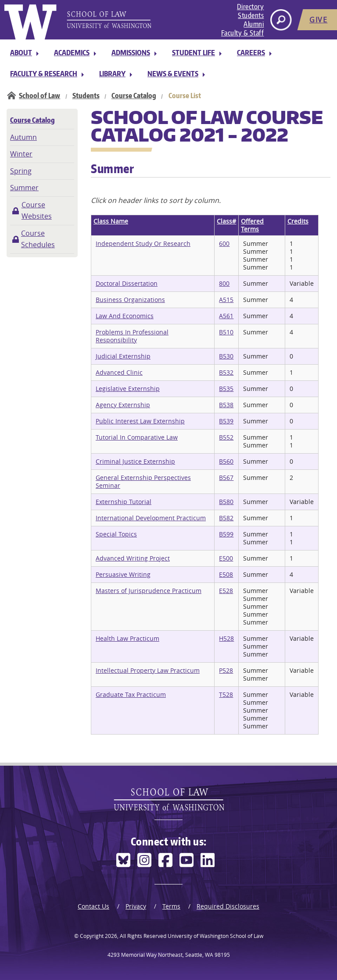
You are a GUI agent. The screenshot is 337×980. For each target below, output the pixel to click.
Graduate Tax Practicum (131, 694)
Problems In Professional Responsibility (132, 336)
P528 (226, 670)
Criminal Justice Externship (135, 461)
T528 (226, 694)
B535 (226, 389)
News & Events (173, 74)
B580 (226, 502)
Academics (72, 53)
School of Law (39, 96)
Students (251, 15)
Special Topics (116, 534)
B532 (226, 372)
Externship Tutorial (124, 502)
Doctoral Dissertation (127, 283)
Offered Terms (252, 225)
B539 (226, 421)
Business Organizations (130, 300)
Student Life (194, 53)
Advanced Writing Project (133, 558)
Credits (298, 221)
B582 (226, 518)
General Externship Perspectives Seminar (143, 481)
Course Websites (37, 210)
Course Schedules (38, 239)
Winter (21, 154)
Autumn (23, 137)
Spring (21, 171)
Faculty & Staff (243, 33)
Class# (226, 221)
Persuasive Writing (123, 574)
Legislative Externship (128, 389)
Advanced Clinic (119, 372)
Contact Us (93, 906)
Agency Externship (123, 405)
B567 (226, 478)
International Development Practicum (151, 518)
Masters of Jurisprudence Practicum (149, 591)
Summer (24, 188)
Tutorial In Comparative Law (137, 437)
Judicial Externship (123, 356)
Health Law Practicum (127, 638)
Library (112, 74)
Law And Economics (125, 316)
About (21, 53)
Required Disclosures (228, 906)
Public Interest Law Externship (140, 421)
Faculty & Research (44, 74)
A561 (226, 316)
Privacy (136, 906)
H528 (226, 638)
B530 (226, 356)
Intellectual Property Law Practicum (148, 670)
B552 (226, 437)
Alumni (254, 24)
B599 (226, 534)
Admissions (131, 53)
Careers (251, 53)
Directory (251, 7)
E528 (226, 591)
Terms (171, 906)
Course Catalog (134, 96)
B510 (226, 332)
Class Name (111, 221)
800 (224, 283)
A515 (226, 300)
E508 (226, 574)
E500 (226, 558)
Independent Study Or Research (143, 243)
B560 (226, 461)
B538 (226, 405)
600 (224, 243)
